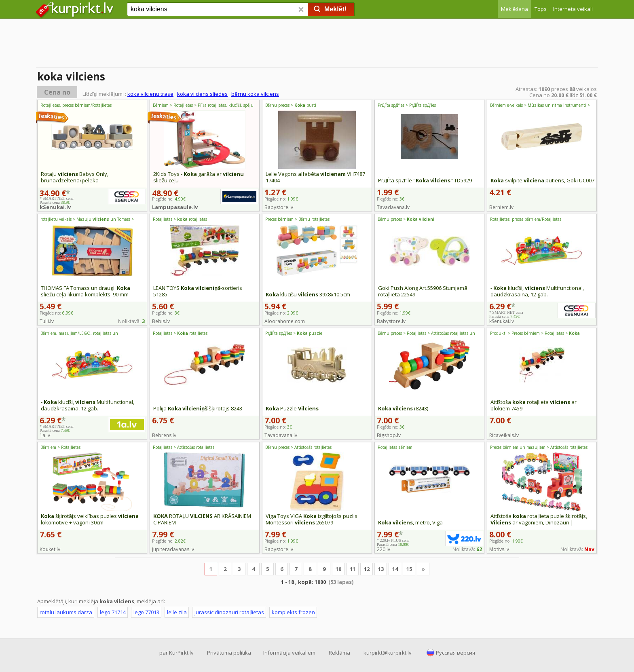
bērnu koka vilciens (255, 94)
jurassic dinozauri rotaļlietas (229, 612)
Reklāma (339, 653)
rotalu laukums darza (66, 612)
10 (338, 569)
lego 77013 (146, 612)
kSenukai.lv (55, 207)
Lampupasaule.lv (175, 207)
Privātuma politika (229, 653)
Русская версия (455, 653)
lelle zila (177, 612)
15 (409, 569)
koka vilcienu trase (150, 94)
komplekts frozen (293, 612)
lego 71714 (113, 612)
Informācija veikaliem (289, 653)
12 (367, 569)
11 (353, 569)
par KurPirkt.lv (176, 653)
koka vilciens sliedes (202, 94)
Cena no (57, 92)
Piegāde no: (281, 199)
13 (381, 569)
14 (395, 569)
